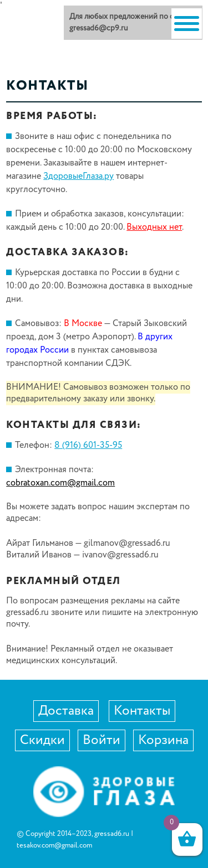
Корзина (163, 740)
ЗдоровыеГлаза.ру (78, 176)
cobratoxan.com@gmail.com (60, 483)
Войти (102, 740)
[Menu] (187, 24)
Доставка (66, 711)
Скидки (42, 740)
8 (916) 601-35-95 (88, 445)
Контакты (142, 711)
